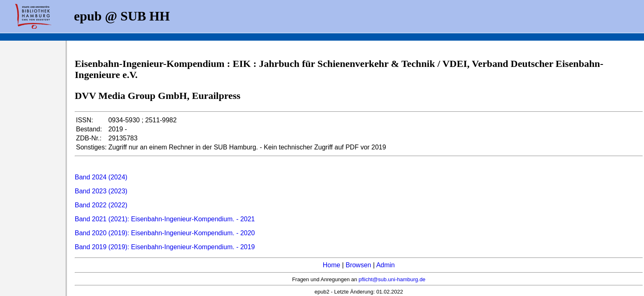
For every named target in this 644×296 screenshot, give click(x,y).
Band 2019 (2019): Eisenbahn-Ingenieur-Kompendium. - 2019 (165, 247)
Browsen (358, 265)
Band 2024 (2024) (101, 177)
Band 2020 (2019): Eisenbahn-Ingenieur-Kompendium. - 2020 (165, 233)
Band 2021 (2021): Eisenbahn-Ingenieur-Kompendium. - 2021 (165, 219)
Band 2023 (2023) (101, 191)
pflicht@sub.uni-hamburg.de (392, 279)
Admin (385, 265)
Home (332, 265)
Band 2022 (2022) (101, 205)
